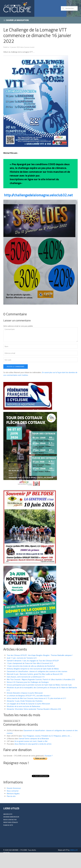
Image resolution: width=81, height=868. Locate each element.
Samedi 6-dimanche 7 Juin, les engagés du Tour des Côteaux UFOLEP (33, 675)
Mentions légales (13, 808)
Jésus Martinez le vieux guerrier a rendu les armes (33, 758)
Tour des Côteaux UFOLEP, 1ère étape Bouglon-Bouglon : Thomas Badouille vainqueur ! (40, 669)
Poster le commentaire (16, 381)
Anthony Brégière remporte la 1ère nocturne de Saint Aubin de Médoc (33, 683)
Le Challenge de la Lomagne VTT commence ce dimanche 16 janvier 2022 (37, 35)
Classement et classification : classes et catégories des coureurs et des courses (37, 685)
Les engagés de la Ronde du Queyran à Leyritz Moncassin (28, 718)
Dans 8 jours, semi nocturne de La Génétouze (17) (26, 691)
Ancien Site (8, 828)
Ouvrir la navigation (16, 20)
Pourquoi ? (49, 770)
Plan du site (11, 810)
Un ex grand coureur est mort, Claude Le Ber (31, 755)
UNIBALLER (74, 864)
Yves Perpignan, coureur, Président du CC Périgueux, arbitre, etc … (47, 750)
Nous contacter (13, 805)
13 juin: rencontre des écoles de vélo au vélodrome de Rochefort (31, 680)
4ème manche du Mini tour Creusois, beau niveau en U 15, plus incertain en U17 (37, 712)
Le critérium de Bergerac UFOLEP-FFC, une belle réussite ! (29, 710)
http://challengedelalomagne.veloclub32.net (38, 195)
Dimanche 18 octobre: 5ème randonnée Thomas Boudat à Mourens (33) (34, 723)
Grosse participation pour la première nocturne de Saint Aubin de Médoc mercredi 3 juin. (39, 699)
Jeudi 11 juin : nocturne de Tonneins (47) (22, 672)
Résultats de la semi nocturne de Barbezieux (23, 720)
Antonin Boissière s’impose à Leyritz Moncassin (25, 707)
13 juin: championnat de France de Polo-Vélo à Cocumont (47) (30, 677)
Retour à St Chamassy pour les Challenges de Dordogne (28, 696)
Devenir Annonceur (14, 802)
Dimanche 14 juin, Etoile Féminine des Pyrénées (25, 715)
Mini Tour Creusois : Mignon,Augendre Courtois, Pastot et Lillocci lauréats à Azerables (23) (41, 694)
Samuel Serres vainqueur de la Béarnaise (34, 753)
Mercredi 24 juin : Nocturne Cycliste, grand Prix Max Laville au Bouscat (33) (35, 688)
